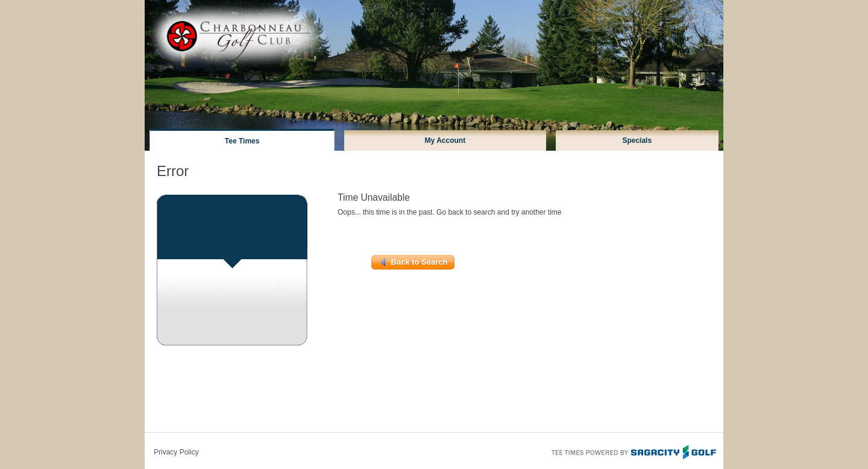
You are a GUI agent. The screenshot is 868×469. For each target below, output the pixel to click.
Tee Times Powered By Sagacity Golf (633, 451)
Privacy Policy (176, 452)
